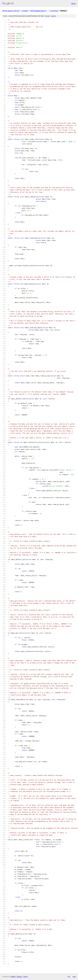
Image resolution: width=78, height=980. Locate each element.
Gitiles (13, 977)
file (47, 16)
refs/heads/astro (38, 11)
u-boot (25, 11)
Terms (25, 977)
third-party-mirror (11, 11)
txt (69, 977)
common (54, 11)
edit (53, 16)
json (74, 977)
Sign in (73, 3)
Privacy (19, 977)
